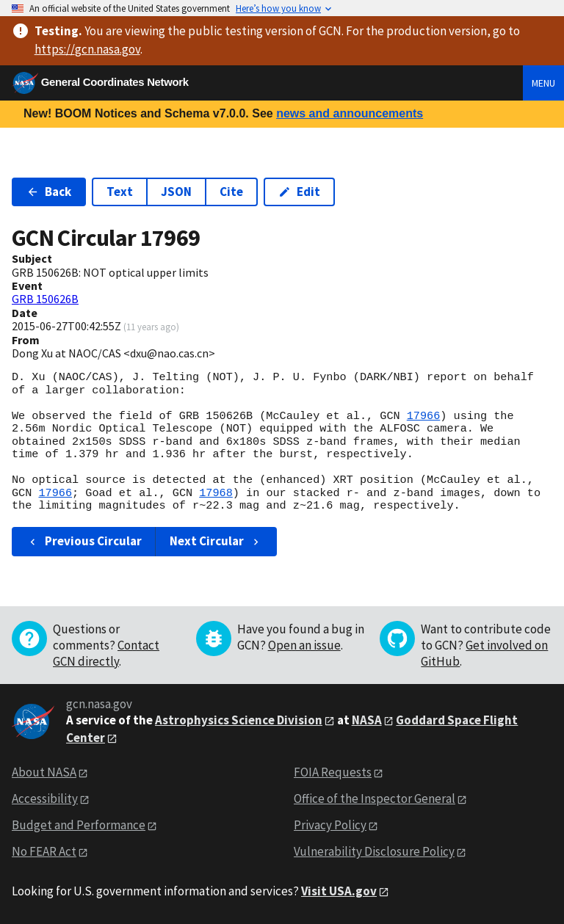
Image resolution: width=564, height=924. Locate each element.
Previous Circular (84, 541)
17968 (216, 493)
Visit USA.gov (339, 891)
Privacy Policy (330, 825)
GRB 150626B (45, 299)
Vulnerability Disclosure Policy (374, 851)
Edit (299, 192)
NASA (367, 720)
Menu (543, 83)
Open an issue (304, 645)
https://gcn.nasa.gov (87, 49)
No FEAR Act (44, 851)
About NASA (44, 772)
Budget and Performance (79, 825)
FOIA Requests (333, 772)
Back (49, 192)
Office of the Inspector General (375, 799)
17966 (424, 416)
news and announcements (350, 113)
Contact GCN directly (106, 653)
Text (120, 192)
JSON (176, 192)
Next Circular (216, 541)
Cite (231, 192)
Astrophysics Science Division (239, 720)
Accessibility (45, 799)
